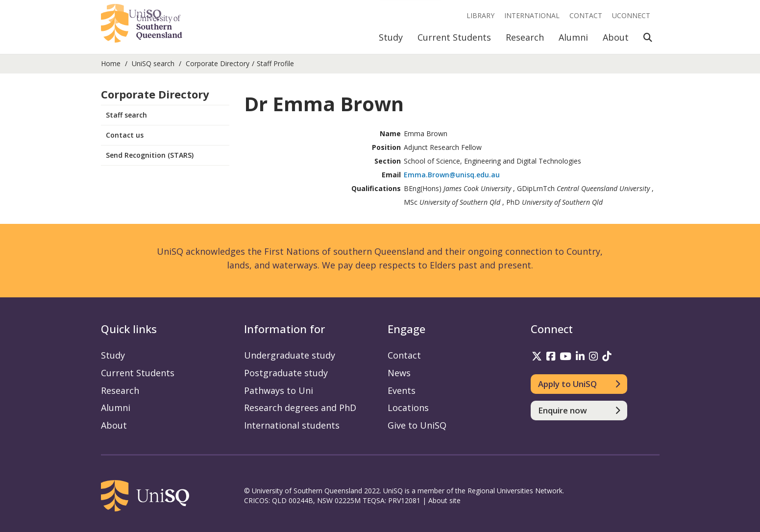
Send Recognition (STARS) (150, 155)
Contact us (125, 135)
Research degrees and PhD (300, 408)
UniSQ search (153, 63)
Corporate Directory (218, 63)
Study (391, 37)
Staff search (126, 115)
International (532, 15)
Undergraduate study (290, 355)
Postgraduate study (286, 373)
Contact (586, 15)
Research (525, 37)
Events (402, 390)
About (616, 37)
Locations (408, 408)
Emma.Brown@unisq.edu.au (452, 175)
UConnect (631, 15)
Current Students (454, 37)
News (399, 373)
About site (444, 500)
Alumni (573, 37)
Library (480, 15)
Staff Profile (275, 63)
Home (111, 63)
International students (292, 425)
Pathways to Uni (279, 390)
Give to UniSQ (417, 425)
